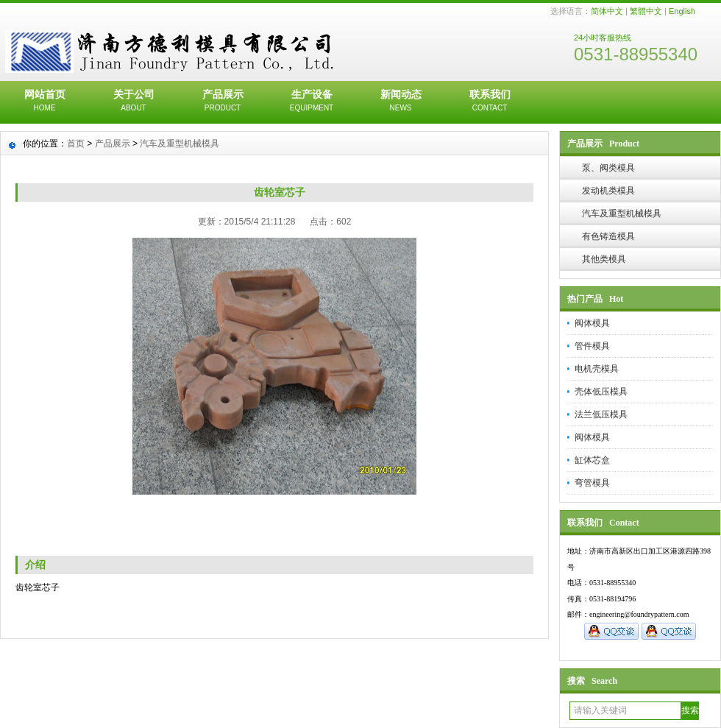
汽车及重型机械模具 (622, 213)
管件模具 (592, 346)
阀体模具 (592, 323)
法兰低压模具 (601, 414)
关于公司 (134, 102)
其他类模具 (604, 259)
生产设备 (312, 102)
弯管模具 (592, 483)
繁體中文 (646, 11)
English (682, 11)
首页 (76, 144)
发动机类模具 (608, 191)
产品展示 (223, 102)
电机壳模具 (597, 369)
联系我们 (490, 102)
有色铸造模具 (608, 236)
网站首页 (45, 102)
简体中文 (607, 11)
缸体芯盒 (592, 460)
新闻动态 (401, 102)
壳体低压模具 (601, 392)
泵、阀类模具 (608, 168)
